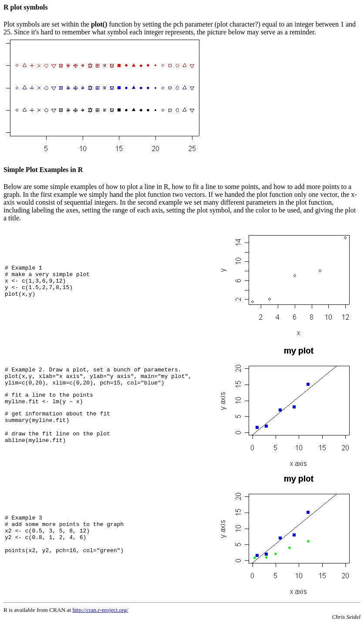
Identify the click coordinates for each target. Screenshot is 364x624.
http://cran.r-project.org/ (100, 610)
